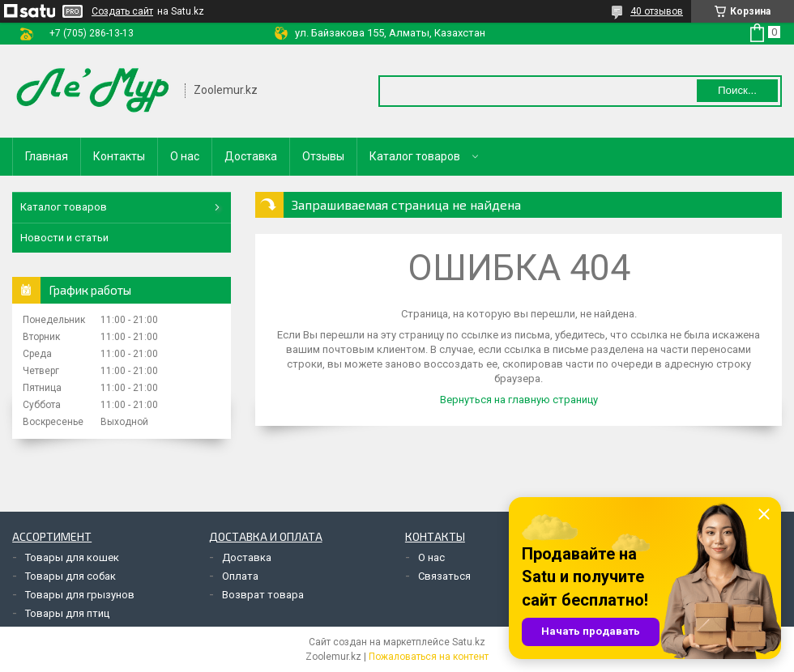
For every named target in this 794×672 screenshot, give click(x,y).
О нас (185, 156)
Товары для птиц (67, 613)
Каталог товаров (415, 156)
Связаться (444, 576)
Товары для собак (70, 576)
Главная (47, 156)
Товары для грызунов (80, 595)
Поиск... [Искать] (737, 90)
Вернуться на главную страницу (519, 400)
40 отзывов (657, 11)
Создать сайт (122, 11)
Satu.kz (469, 642)
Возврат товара (263, 595)
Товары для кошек (72, 557)
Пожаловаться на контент (429, 657)
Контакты (119, 156)
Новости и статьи (64, 238)
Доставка (251, 156)
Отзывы (323, 156)
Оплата (240, 576)
